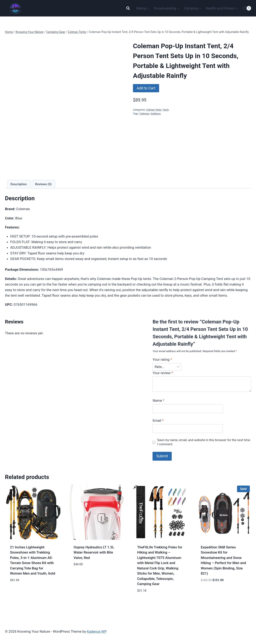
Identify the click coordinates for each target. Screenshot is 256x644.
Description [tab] (19, 184)
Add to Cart (146, 88)
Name (158, 400)
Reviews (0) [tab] (43, 184)
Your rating (162, 359)
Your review (163, 373)
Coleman (144, 114)
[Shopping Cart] (247, 8)
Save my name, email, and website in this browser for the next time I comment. (204, 442)
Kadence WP (97, 631)
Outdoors (156, 114)
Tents (166, 110)
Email (158, 420)
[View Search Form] (128, 8)
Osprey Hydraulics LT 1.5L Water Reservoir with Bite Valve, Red (94, 552)
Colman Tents (154, 110)
